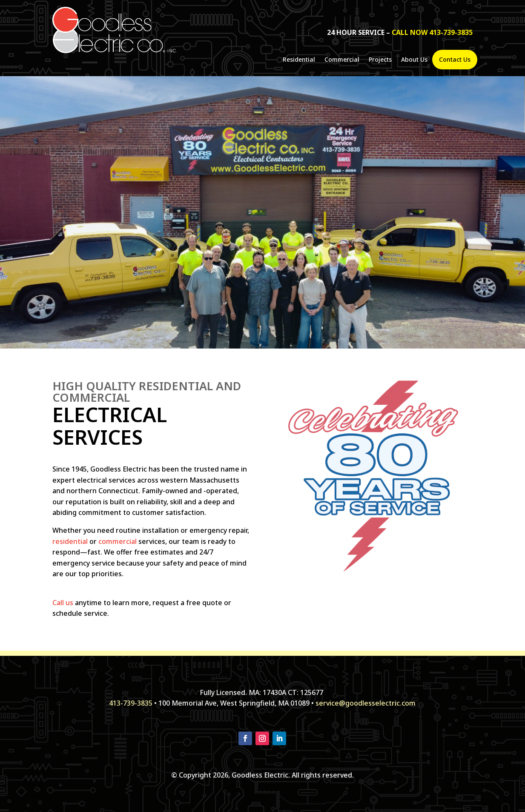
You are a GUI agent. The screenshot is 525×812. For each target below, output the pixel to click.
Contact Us (455, 60)
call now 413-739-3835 (432, 32)
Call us (63, 603)
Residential (299, 60)
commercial (118, 541)
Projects (380, 60)
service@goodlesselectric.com (366, 703)
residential (70, 541)
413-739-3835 (131, 703)
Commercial (342, 60)
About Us (414, 60)
